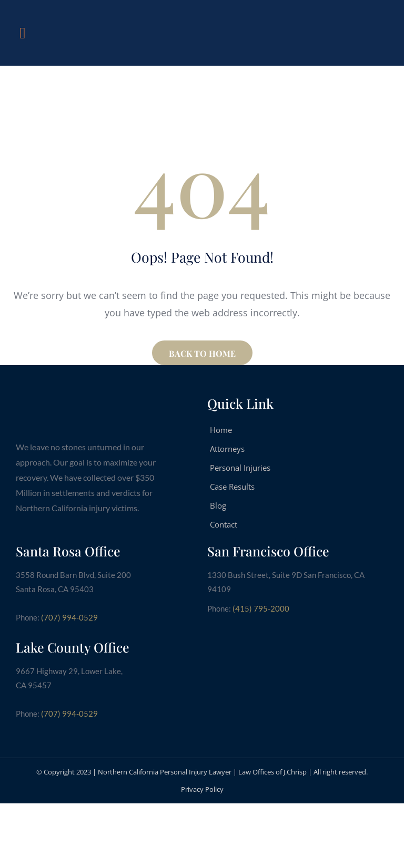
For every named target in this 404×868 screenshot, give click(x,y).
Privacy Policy (202, 789)
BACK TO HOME (202, 353)
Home (221, 430)
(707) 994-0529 (69, 617)
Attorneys (227, 449)
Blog (218, 505)
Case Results (232, 487)
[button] (23, 33)
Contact (224, 524)
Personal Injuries (240, 468)
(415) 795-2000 (261, 608)
